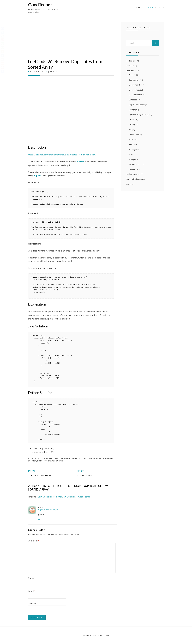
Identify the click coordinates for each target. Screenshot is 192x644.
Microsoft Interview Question (51, 461)
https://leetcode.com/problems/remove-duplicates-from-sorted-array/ (62, 155)
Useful (161, 8)
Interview (130, 66)
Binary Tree (134, 90)
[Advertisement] (71, 40)
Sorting (132, 149)
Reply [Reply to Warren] (40, 519)
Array (131, 75)
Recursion (133, 144)
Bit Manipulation (136, 95)
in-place (38, 176)
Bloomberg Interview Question (81, 458)
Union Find (133, 169)
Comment (34, 541)
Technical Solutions (134, 179)
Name (32, 578)
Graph (132, 120)
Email (32, 591)
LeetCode (149, 8)
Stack (131, 154)
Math (131, 139)
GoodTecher (40, 5)
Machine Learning (133, 174)
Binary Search (135, 85)
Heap (131, 129)
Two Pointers (52, 458)
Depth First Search (137, 105)
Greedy (132, 124)
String (131, 159)
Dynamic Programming (138, 115)
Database (133, 100)
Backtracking (134, 80)
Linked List (133, 134)
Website (32, 604)
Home (138, 8)
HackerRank (131, 61)
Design (132, 110)
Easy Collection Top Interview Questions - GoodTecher (64, 497)
